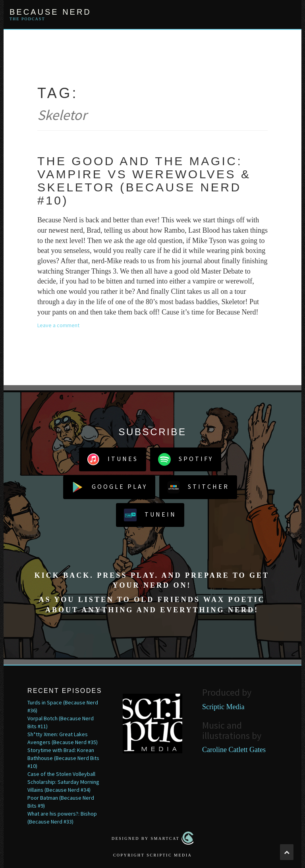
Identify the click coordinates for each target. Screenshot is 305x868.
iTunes (113, 459)
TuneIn (150, 515)
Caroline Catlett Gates (234, 750)
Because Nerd (50, 12)
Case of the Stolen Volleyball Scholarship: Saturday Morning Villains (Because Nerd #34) (63, 782)
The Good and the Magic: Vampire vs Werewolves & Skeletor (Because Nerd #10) (144, 181)
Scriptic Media (223, 707)
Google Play (109, 487)
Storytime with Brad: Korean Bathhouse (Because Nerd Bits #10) (63, 758)
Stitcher (198, 487)
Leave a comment (58, 325)
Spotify (186, 459)
